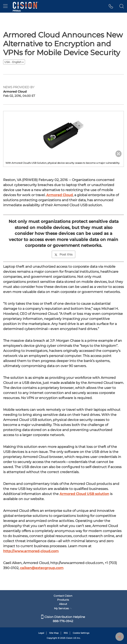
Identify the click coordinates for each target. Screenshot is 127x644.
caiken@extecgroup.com (42, 568)
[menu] (5, 6)
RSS (66, 633)
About (63, 604)
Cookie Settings (81, 633)
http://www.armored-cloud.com (31, 551)
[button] (111, 6)
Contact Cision (63, 596)
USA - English (14, 62)
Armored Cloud (60, 195)
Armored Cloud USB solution (84, 494)
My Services (63, 608)
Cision (69, 638)
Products (63, 600)
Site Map (54, 633)
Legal (41, 633)
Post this (63, 254)
